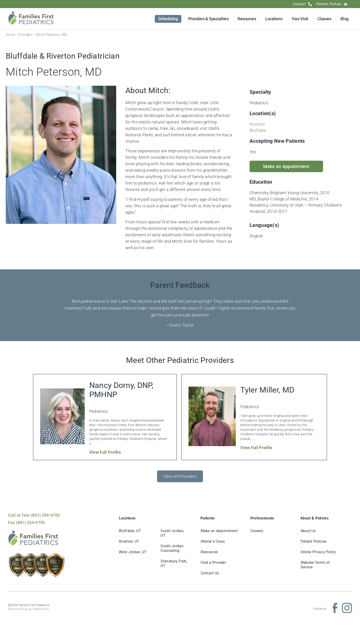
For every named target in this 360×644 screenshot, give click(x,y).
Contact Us (210, 573)
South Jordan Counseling (172, 548)
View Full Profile (105, 452)
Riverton (257, 124)
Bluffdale (258, 130)
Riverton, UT (129, 541)
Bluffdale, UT (130, 531)
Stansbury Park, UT (174, 563)
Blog (344, 19)
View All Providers (180, 476)
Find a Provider (213, 563)
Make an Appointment (219, 531)
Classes (325, 19)
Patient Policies (314, 541)
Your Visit (300, 19)
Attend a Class (213, 541)
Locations (274, 19)
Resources (247, 19)
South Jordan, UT (173, 533)
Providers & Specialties (208, 19)
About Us (308, 531)
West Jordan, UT (133, 552)
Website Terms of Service (315, 565)
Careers (257, 531)
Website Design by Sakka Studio (29, 609)
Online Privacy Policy (318, 552)
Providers (25, 35)
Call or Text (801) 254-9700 (34, 515)
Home (10, 35)
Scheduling (168, 19)
